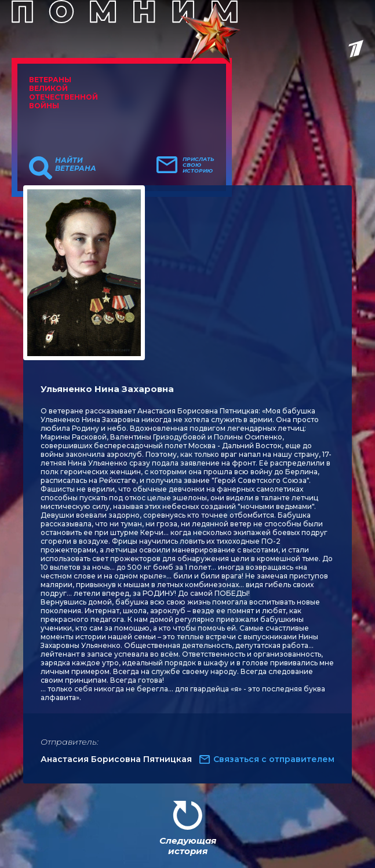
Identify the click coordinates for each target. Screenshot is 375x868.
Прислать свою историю (199, 165)
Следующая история (188, 846)
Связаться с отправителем (274, 759)
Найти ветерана (76, 164)
